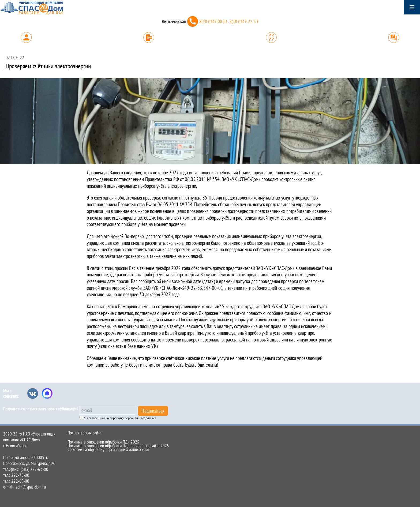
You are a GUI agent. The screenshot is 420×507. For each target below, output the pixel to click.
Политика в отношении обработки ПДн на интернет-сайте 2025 (118, 446)
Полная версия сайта (84, 433)
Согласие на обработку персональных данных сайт (108, 449)
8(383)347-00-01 (213, 21)
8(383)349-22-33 (244, 21)
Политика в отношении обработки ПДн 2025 (103, 442)
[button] (210, 159)
